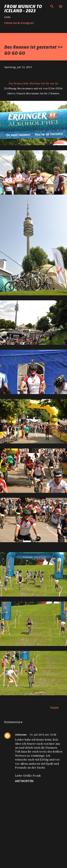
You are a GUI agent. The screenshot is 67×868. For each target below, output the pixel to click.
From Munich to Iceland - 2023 (23, 8)
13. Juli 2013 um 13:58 (43, 735)
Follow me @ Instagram (19, 23)
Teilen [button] (54, 708)
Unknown (21, 735)
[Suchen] (52, 6)
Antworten (24, 781)
